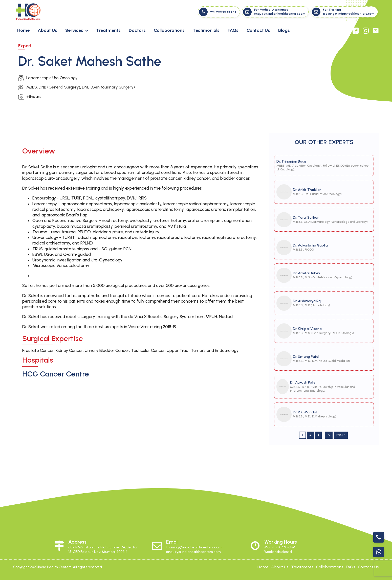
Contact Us (258, 30)
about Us (280, 567)
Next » (341, 435)
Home (23, 30)
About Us (47, 30)
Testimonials (206, 30)
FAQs (233, 30)
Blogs (284, 30)
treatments (302, 567)
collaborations (330, 567)
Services (77, 30)
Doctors (137, 30)
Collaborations (169, 30)
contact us (368, 567)
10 (329, 435)
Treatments (108, 30)
